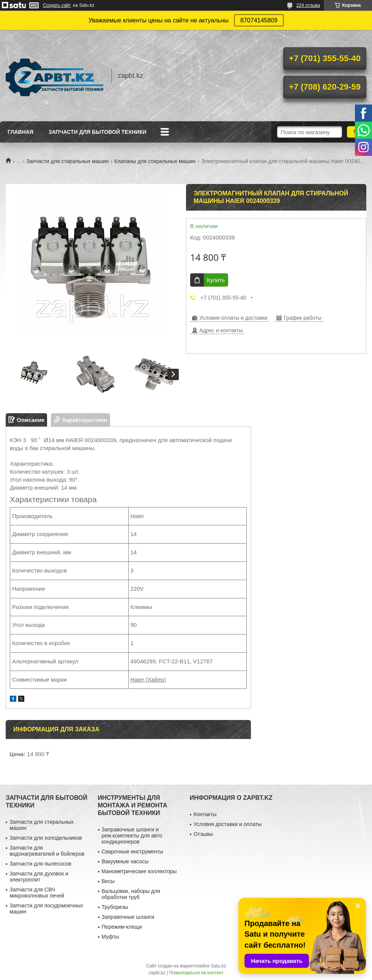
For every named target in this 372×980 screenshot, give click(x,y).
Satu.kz (218, 966)
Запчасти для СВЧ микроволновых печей (37, 893)
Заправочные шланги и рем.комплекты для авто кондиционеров (132, 836)
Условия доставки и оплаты (228, 824)
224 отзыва (308, 5)
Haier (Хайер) (148, 679)
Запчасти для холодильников (46, 838)
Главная (20, 132)
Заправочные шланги (128, 917)
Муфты (110, 937)
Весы (108, 881)
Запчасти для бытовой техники (98, 132)
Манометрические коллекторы (139, 871)
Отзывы (203, 834)
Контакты (205, 814)
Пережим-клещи (122, 927)
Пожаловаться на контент (196, 973)
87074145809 (259, 20)
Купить (216, 280)
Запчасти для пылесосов (40, 864)
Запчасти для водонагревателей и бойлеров (47, 851)
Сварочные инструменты (132, 852)
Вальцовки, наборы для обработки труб (131, 894)
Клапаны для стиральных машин (155, 161)
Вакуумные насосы (125, 861)
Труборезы (115, 907)
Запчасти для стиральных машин (68, 161)
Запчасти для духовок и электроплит (39, 877)
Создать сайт (57, 5)
